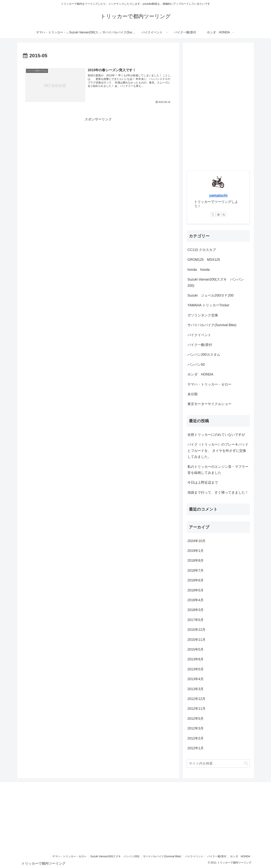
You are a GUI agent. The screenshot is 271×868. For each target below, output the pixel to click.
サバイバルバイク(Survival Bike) (161, 856)
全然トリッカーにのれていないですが (216, 435)
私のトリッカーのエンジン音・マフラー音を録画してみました (218, 470)
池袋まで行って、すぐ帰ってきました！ (218, 493)
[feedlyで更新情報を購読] (218, 214)
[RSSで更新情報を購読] (224, 214)
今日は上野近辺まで (203, 483)
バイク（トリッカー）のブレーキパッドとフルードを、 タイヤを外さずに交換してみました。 (218, 451)
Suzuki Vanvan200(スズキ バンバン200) (114, 856)
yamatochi (218, 195)
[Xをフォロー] (213, 214)
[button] (246, 763)
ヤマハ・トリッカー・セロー (69, 856)
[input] (218, 764)
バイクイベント (194, 856)
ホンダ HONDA (240, 856)
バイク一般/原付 (217, 856)
